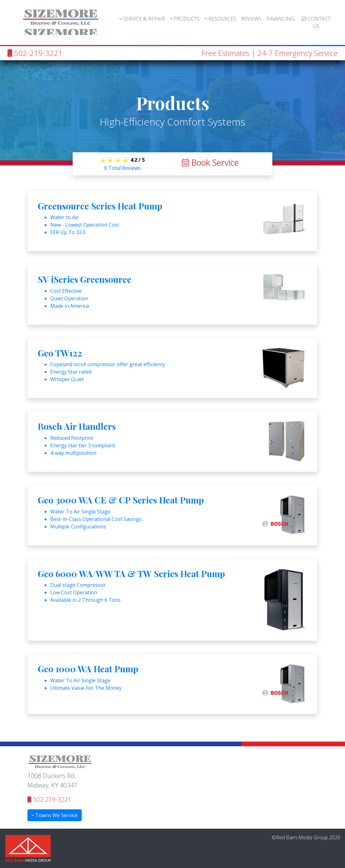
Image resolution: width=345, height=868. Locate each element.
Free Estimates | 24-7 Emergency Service (270, 53)
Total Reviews (122, 168)
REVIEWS (251, 19)
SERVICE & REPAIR (142, 19)
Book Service (210, 163)
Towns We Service (55, 815)
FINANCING (280, 19)
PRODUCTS (185, 19)
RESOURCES (220, 19)
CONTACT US (316, 22)
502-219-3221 (35, 53)
